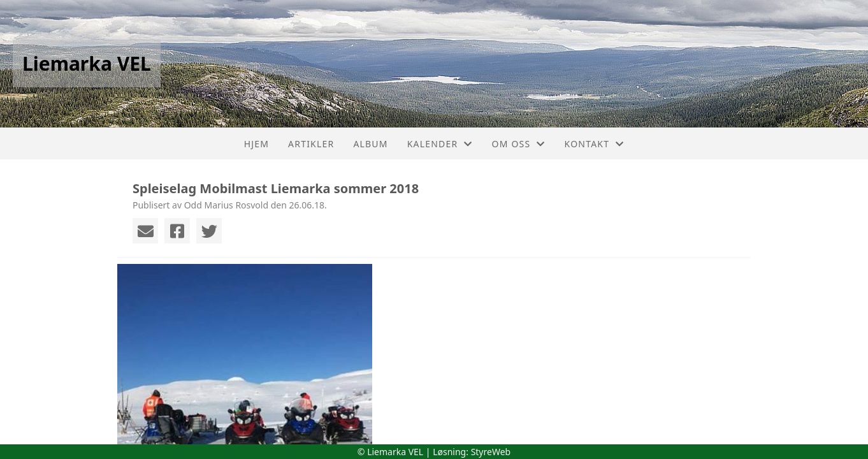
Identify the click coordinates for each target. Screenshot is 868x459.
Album (370, 144)
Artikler (311, 144)
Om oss (519, 144)
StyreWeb (491, 452)
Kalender (440, 144)
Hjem (257, 144)
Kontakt (595, 144)
